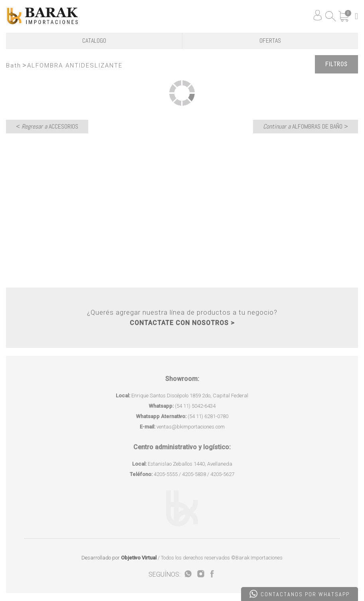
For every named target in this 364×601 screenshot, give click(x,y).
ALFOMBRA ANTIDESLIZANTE (75, 65)
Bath (14, 65)
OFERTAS (270, 41)
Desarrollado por (119, 558)
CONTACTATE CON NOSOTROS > (182, 323)
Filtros (336, 64)
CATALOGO (94, 41)
